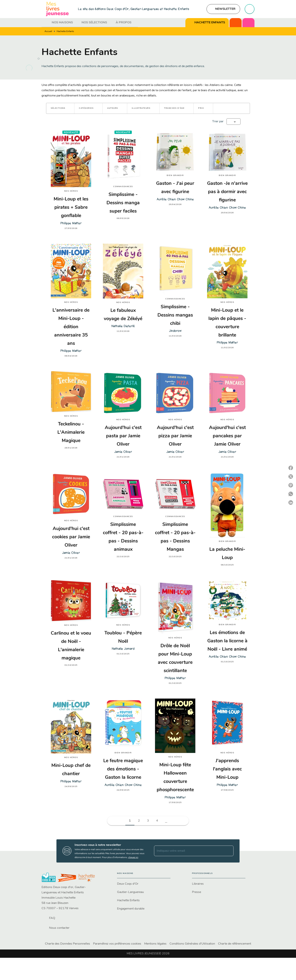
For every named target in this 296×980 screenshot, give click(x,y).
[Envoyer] (229, 851)
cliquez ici (133, 857)
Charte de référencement (235, 944)
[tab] (45, 23)
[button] (223, 9)
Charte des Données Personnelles (67, 944)
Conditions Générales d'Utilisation (192, 944)
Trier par (218, 122)
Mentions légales (155, 944)
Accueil (48, 31)
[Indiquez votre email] (189, 851)
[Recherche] (250, 9)
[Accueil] (57, 9)
